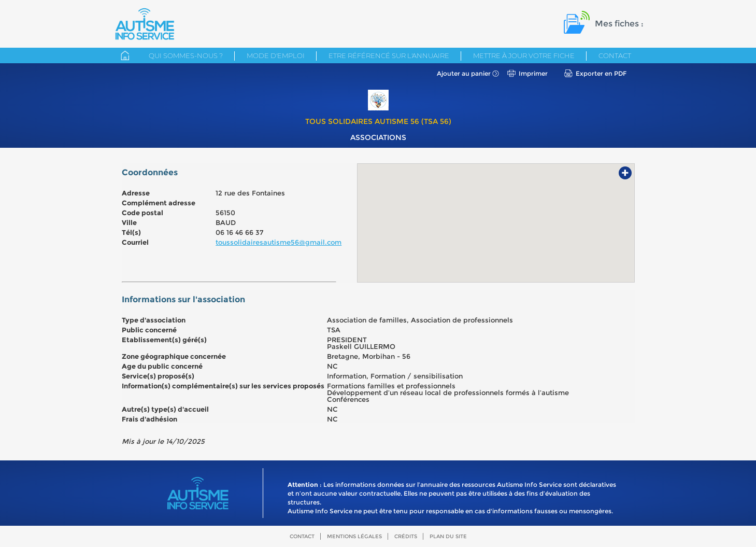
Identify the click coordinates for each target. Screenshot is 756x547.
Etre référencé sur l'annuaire (389, 55)
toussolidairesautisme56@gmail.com (279, 242)
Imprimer (533, 73)
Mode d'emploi (276, 55)
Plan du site (448, 536)
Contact (615, 55)
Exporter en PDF (601, 73)
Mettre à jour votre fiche (524, 55)
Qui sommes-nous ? (186, 55)
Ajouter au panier (464, 73)
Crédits (406, 536)
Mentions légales (354, 536)
